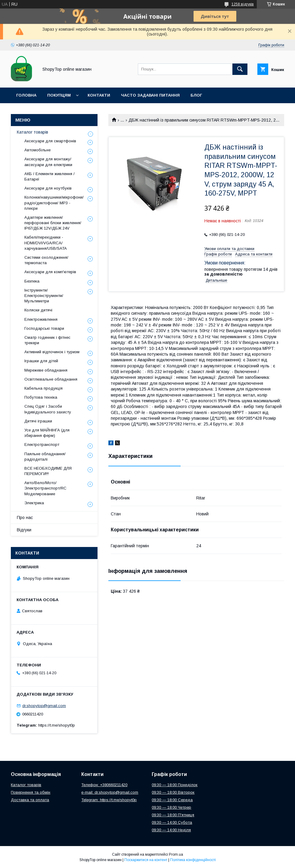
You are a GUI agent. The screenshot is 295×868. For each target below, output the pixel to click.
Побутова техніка (41, 397)
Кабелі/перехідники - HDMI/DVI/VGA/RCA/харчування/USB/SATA (46, 243)
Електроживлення (41, 319)
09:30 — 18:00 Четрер (171, 807)
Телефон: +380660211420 (104, 785)
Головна (26, 95)
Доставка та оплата (30, 800)
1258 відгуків (243, 4)
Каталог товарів (33, 132)
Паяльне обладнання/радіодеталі (45, 457)
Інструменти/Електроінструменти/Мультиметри (44, 296)
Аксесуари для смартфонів (50, 141)
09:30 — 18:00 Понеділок (175, 785)
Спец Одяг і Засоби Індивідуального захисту (48, 409)
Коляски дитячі (38, 310)
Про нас (25, 517)
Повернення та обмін (31, 792)
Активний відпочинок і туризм (52, 352)
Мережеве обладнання (46, 370)
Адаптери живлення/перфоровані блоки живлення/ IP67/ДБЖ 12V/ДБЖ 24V (53, 223)
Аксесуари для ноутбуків (48, 188)
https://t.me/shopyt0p (57, 725)
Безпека (32, 281)
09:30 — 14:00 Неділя (171, 830)
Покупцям (59, 95)
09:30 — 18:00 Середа (172, 800)
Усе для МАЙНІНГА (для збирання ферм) (47, 433)
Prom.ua (176, 854)
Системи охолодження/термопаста (46, 260)
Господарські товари (44, 328)
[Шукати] (240, 69)
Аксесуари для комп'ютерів (50, 272)
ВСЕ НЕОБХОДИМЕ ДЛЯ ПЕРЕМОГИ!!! (48, 471)
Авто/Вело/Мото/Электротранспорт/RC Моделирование (45, 488)
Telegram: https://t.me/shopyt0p (109, 800)
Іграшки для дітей (41, 361)
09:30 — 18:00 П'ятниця (173, 815)
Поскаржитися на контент (146, 860)
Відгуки (24, 530)
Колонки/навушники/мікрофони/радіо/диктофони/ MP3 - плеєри (54, 203)
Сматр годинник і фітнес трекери (47, 340)
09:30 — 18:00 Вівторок (173, 792)
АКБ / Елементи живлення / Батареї (50, 176)
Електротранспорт (42, 445)
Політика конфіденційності (193, 860)
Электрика (34, 503)
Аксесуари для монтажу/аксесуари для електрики (48, 162)
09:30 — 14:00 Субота (172, 822)
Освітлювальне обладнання (51, 379)
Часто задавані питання (150, 95)
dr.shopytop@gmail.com (44, 706)
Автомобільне (37, 150)
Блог (196, 95)
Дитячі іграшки (38, 421)
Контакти (99, 95)
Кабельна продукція (43, 388)
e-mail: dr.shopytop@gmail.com (110, 792)
